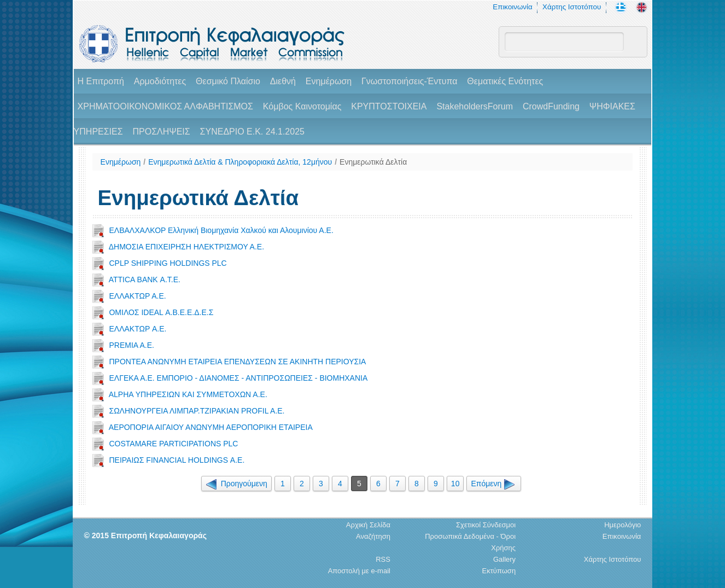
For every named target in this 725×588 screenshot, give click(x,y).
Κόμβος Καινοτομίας (302, 106)
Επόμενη (494, 484)
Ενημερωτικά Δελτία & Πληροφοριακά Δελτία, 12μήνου (240, 162)
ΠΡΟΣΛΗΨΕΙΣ (162, 132)
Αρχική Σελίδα (368, 525)
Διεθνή (283, 81)
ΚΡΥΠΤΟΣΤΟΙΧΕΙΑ (389, 106)
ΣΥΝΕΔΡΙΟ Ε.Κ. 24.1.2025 (252, 132)
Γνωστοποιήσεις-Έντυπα (409, 81)
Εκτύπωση (499, 571)
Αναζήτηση (373, 536)
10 (455, 484)
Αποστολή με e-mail (359, 571)
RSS (383, 559)
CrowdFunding (551, 106)
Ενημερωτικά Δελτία (373, 162)
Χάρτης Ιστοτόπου (572, 7)
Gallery (504, 559)
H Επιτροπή (101, 81)
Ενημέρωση (329, 81)
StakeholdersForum (475, 106)
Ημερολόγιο (622, 525)
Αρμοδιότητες (160, 81)
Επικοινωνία (512, 7)
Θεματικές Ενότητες (505, 81)
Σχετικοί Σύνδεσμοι (486, 525)
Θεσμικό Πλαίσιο (228, 81)
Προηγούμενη (236, 484)
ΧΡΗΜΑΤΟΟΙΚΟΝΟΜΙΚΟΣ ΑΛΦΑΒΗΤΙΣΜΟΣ (165, 106)
